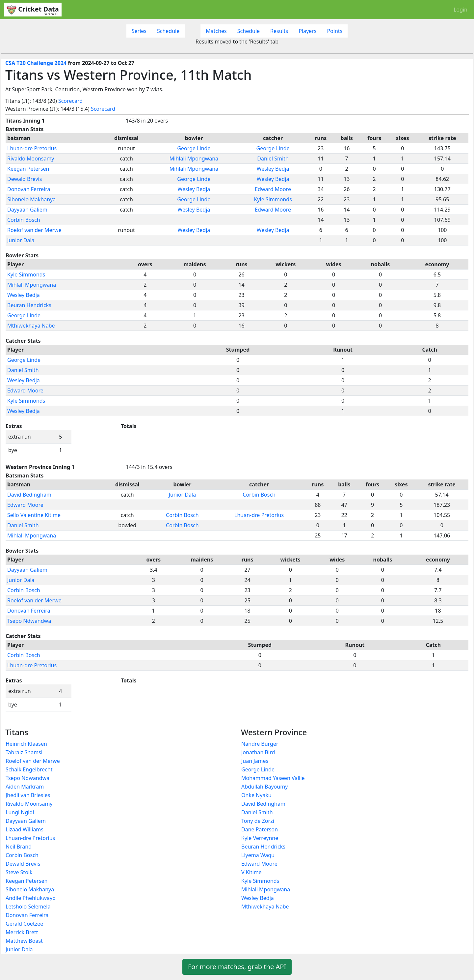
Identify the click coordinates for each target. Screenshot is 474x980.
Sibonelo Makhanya (31, 199)
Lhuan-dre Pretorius (32, 148)
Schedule (168, 31)
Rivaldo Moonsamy (31, 159)
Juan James (255, 761)
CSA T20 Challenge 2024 (36, 63)
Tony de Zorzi (258, 821)
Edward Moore (273, 189)
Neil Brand (19, 847)
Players (307, 31)
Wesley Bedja (273, 169)
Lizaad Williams (25, 829)
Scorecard (70, 101)
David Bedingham (29, 495)
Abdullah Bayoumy (264, 787)
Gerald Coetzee (24, 924)
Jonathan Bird (258, 752)
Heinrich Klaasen (26, 744)
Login (461, 10)
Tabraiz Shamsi (24, 752)
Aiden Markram (25, 787)
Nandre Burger (260, 744)
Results (279, 31)
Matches (216, 31)
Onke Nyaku (256, 795)
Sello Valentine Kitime (34, 515)
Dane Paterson (260, 829)
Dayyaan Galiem (27, 210)
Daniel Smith (273, 159)
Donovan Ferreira (29, 189)
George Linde (194, 148)
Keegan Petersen (28, 169)
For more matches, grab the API (237, 967)
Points (335, 31)
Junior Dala (21, 240)
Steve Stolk (19, 872)
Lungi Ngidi (20, 812)
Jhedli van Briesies (28, 795)
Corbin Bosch (24, 220)
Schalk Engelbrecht (29, 769)
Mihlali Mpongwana (194, 159)
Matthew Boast (24, 941)
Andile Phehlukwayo (31, 898)
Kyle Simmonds (273, 199)
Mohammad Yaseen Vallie (273, 778)
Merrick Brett (22, 932)
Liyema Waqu (258, 855)
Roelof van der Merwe (34, 230)
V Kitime (251, 872)
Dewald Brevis (25, 179)
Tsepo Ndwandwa (29, 621)
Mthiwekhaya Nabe (31, 326)
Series (139, 31)
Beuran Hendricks (29, 305)
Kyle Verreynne (260, 838)
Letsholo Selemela (28, 907)
